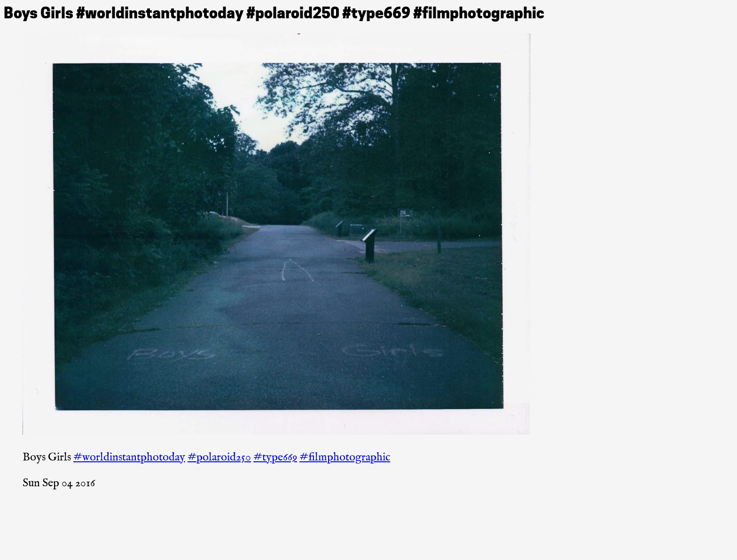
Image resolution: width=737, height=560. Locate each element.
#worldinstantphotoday (129, 457)
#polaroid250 (219, 457)
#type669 (275, 457)
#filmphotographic (345, 457)
